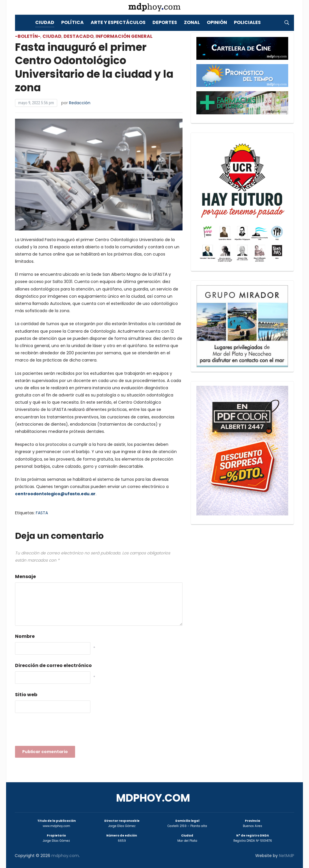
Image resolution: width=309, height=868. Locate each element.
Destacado (79, 36)
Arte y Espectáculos (118, 22)
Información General (124, 36)
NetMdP (287, 856)
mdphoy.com (153, 798)
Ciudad (45, 22)
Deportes (165, 22)
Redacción (80, 103)
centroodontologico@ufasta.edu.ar (55, 494)
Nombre (25, 636)
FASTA (42, 513)
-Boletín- (28, 36)
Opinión (217, 22)
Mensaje (25, 577)
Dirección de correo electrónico (53, 665)
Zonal (192, 22)
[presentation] (59, 731)
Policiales (247, 22)
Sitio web (26, 695)
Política (72, 22)
